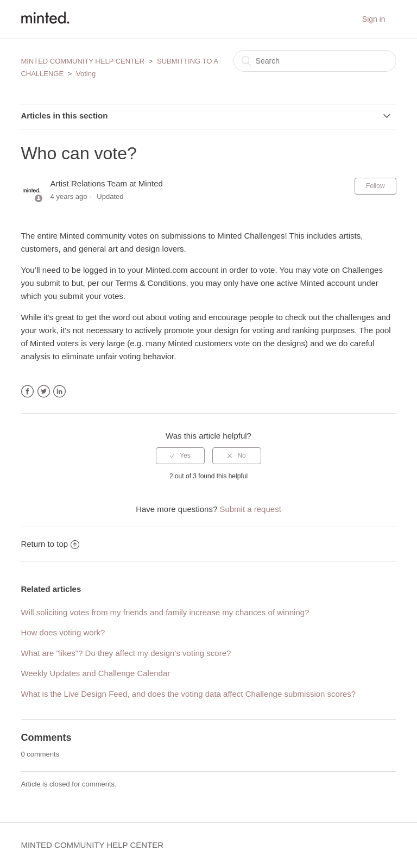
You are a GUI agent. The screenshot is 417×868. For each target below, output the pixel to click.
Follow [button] (375, 186)
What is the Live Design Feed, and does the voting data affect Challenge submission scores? (188, 694)
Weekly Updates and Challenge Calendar (95, 673)
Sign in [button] (374, 19)
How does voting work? (63, 632)
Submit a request (250, 509)
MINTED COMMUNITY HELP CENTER (83, 61)
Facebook (27, 392)
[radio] (180, 455)
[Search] (315, 61)
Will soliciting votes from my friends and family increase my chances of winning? (165, 612)
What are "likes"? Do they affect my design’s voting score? (126, 653)
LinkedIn (59, 392)
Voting (86, 74)
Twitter (44, 392)
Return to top (50, 544)
